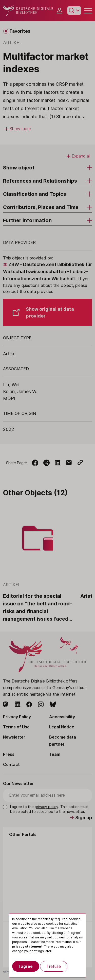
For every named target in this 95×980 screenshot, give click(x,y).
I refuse (54, 966)
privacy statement (27, 946)
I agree (26, 966)
